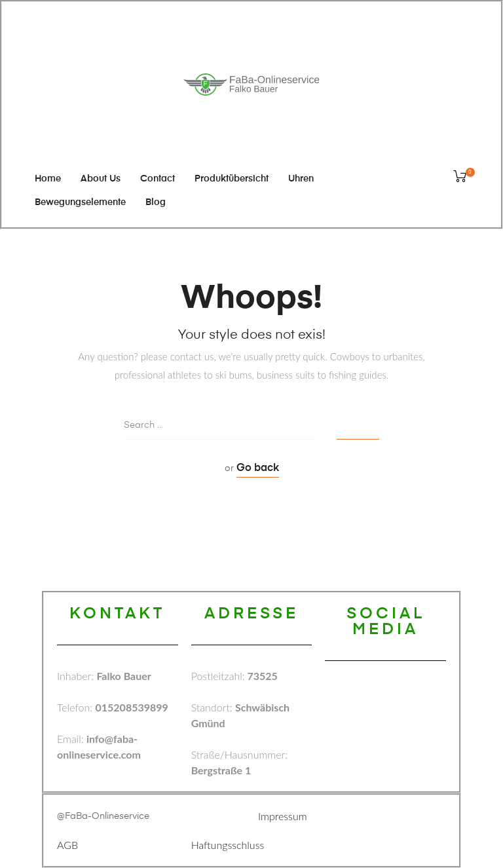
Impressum (283, 816)
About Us (101, 179)
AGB (67, 845)
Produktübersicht (232, 179)
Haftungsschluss (228, 845)
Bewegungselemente (80, 202)
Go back (258, 468)
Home (48, 179)
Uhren (301, 179)
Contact (158, 179)
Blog (156, 202)
